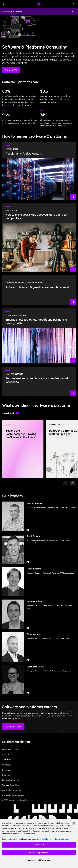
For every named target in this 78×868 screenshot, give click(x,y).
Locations (7, 770)
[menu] (4, 4)
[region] (39, 843)
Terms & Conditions (11, 785)
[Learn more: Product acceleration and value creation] (39, 336)
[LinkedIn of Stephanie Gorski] (28, 693)
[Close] (74, 823)
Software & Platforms (12, 11)
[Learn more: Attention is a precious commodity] (39, 290)
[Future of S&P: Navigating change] (11, 70)
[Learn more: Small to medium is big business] (39, 238)
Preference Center (10, 749)
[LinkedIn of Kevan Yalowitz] (28, 530)
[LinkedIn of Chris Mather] (28, 660)
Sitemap (6, 775)
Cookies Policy (43, 839)
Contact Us (7, 765)
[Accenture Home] (39, 4)
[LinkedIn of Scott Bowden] (28, 562)
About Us (6, 760)
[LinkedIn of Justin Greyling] (28, 628)
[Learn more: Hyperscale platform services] (39, 381)
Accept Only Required (39, 853)
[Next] (72, 483)
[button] (13, 726)
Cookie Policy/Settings (13, 790)
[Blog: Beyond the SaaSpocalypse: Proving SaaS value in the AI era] (23, 449)
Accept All (39, 845)
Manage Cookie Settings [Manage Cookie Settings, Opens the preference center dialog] (39, 860)
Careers (6, 754)
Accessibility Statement (13, 795)
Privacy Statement (11, 780)
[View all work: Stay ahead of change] (10, 413)
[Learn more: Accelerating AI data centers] (39, 171)
